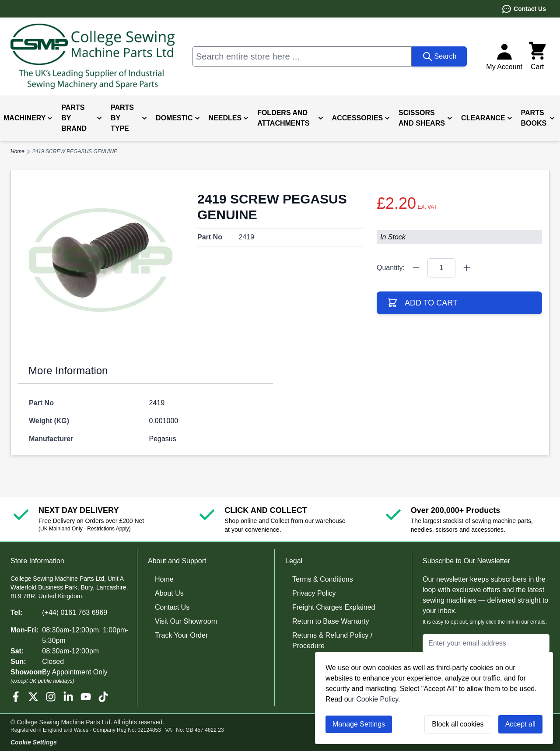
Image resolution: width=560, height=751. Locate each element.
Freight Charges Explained (334, 607)
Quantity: (391, 268)
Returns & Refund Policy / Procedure (332, 640)
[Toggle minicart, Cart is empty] (537, 56)
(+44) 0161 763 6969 (75, 612)
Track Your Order (181, 635)
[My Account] (504, 56)
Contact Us (524, 9)
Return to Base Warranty (331, 621)
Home (164, 579)
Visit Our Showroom (186, 621)
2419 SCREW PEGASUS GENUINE (75, 151)
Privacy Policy (314, 593)
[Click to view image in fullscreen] (101, 260)
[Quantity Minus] (416, 268)
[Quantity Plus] (467, 268)
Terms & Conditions (323, 579)
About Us (169, 593)
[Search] (439, 56)
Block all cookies (458, 724)
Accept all (520, 724)
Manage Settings (359, 724)
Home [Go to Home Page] (17, 151)
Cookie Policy (377, 699)
